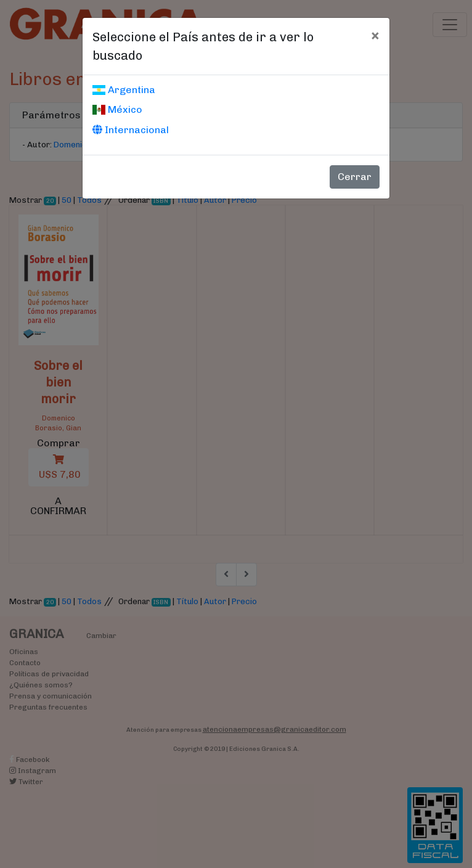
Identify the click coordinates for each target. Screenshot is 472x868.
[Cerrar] (375, 35)
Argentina (124, 90)
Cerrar (355, 177)
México (117, 109)
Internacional (131, 130)
